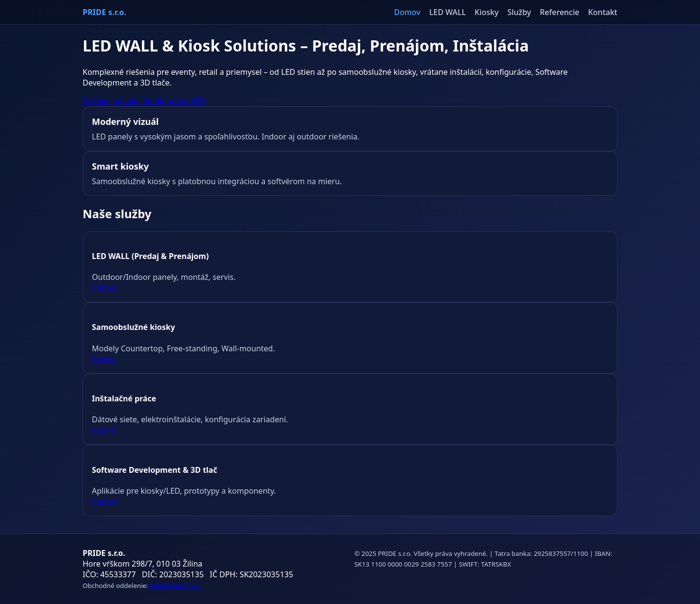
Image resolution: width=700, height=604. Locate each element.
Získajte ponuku (112, 101)
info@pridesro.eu (176, 586)
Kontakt (603, 12)
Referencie (560, 12)
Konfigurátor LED (174, 101)
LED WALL (447, 12)
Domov (407, 12)
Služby (519, 12)
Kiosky (486, 12)
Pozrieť (105, 288)
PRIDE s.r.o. (105, 12)
